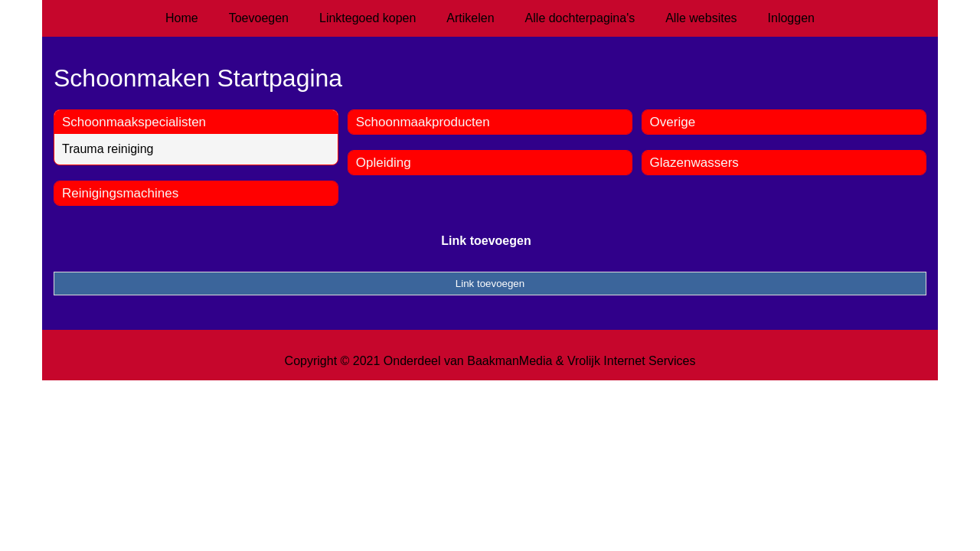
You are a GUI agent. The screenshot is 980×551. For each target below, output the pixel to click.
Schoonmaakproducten (423, 122)
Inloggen (791, 18)
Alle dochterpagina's (580, 18)
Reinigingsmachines (120, 193)
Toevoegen (259, 18)
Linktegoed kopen (367, 18)
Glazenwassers (694, 163)
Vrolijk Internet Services (631, 361)
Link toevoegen (486, 241)
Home (182, 18)
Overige (673, 122)
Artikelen (470, 18)
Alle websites (701, 18)
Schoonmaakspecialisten (134, 122)
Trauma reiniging (108, 149)
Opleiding (384, 163)
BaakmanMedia (510, 361)
